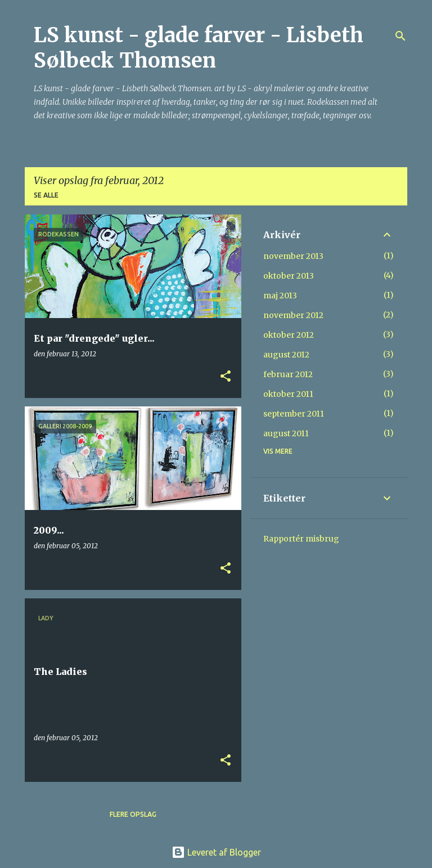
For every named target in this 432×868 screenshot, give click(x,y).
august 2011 (286, 433)
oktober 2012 (289, 335)
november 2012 (293, 315)
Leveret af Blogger (216, 852)
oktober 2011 (288, 394)
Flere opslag (133, 814)
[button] (226, 377)
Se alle (46, 195)
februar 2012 (288, 374)
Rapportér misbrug (301, 539)
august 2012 (286, 355)
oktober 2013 (289, 276)
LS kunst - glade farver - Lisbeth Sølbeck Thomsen (199, 48)
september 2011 (294, 414)
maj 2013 (280, 296)
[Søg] (400, 36)
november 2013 (293, 256)
